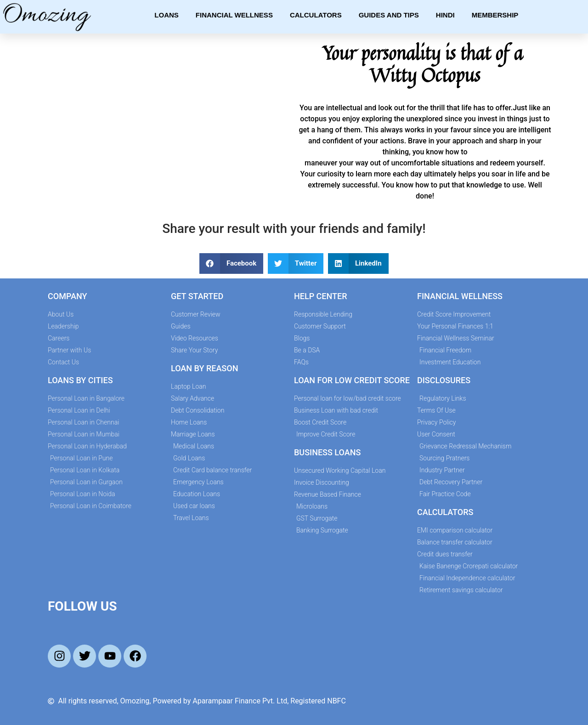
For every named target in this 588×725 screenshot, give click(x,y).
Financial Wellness (234, 15)
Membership (495, 15)
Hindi (445, 15)
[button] (231, 263)
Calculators (316, 15)
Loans (167, 15)
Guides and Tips (389, 15)
